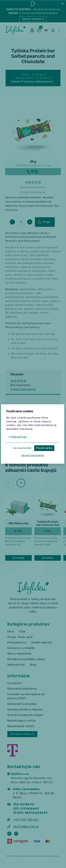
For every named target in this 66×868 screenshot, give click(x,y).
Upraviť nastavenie (33, 455)
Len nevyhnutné (22, 448)
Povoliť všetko (44, 448)
